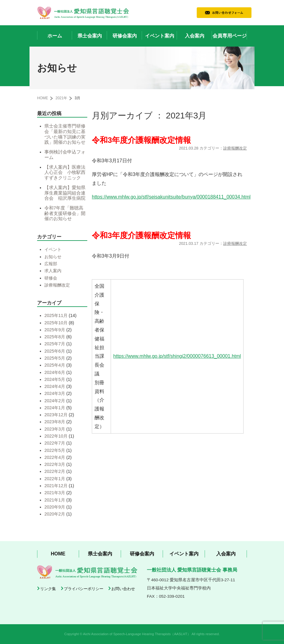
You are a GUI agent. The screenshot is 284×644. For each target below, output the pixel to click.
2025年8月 (55, 337)
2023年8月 (55, 422)
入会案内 (195, 36)
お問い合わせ (123, 589)
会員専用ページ (230, 36)
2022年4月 (55, 457)
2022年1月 (55, 479)
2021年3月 (55, 493)
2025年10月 (56, 323)
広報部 (51, 264)
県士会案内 (90, 36)
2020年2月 (55, 514)
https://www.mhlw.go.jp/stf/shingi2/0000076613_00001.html (177, 356)
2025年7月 (55, 344)
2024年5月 (55, 379)
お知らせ (53, 257)
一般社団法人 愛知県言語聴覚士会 (83, 13)
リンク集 (48, 589)
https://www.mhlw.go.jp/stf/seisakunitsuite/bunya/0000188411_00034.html (171, 197)
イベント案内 (160, 36)
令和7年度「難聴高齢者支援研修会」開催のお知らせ (65, 213)
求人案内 (53, 271)
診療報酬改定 (235, 148)
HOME (43, 98)
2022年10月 (56, 436)
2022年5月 (55, 450)
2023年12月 (56, 415)
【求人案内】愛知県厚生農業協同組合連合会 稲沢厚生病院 (65, 193)
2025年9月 (55, 330)
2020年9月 (55, 507)
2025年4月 (55, 365)
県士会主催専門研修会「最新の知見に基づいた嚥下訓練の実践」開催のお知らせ (65, 134)
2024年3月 (55, 393)
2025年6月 (55, 351)
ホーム (55, 36)
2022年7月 (55, 443)
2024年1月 (55, 408)
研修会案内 (125, 36)
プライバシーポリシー (84, 589)
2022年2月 (55, 471)
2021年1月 (55, 500)
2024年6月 (55, 372)
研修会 (51, 278)
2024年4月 (55, 386)
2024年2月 (55, 401)
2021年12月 (56, 486)
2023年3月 (55, 429)
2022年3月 (55, 464)
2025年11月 (56, 315)
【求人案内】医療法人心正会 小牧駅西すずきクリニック (65, 172)
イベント (53, 249)
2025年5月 (55, 358)
